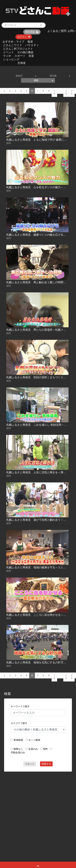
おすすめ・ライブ (13, 42)
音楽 (31, 56)
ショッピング (11, 59)
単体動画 (18, 740)
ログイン (24, 37)
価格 (44, 80)
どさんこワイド (13, 45)
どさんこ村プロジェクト (18, 49)
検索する (46, 764)
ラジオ (7, 56)
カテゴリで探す (19, 723)
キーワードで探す (20, 706)
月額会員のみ (18, 752)
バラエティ (32, 45)
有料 (45, 749)
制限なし (18, 749)
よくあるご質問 (57, 31)
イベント (8, 52)
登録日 (26, 76)
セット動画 (34, 740)
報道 (30, 42)
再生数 (60, 76)
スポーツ (20, 56)
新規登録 (32, 32)
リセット (30, 764)
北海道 (22, 63)
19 (66, 92)
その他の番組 (25, 52)
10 (54, 92)
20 (72, 92)
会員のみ (33, 749)
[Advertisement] (34, 809)
